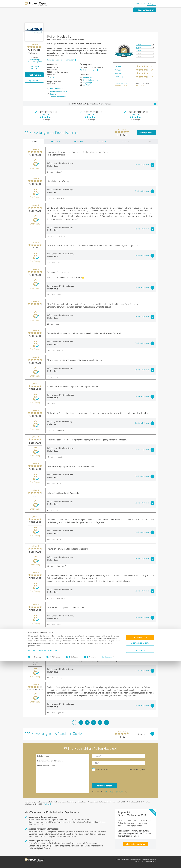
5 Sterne (139, 44)
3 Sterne (139, 50)
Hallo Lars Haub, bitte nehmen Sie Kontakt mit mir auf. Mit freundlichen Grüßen (62, 773)
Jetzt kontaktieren (145, 10)
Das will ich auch (138, 3)
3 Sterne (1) (101, 141)
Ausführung (120, 73)
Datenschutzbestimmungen (48, 857)
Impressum (32, 857)
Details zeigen (107, 864)
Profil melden (48, 804)
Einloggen (152, 4)
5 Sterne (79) (55, 141)
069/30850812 (56, 89)
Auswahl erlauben (140, 850)
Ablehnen (140, 857)
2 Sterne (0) (124, 141)
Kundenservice (121, 83)
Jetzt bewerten (34, 75)
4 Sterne (139, 47)
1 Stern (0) (147, 141)
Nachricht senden (105, 786)
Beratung (119, 77)
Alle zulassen (140, 844)
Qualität (118, 66)
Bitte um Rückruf (102, 770)
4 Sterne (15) (78, 141)
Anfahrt (53, 77)
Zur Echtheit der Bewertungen (34, 67)
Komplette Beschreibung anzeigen (61, 60)
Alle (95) (33, 141)
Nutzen (118, 70)
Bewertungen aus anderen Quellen (34, 61)
